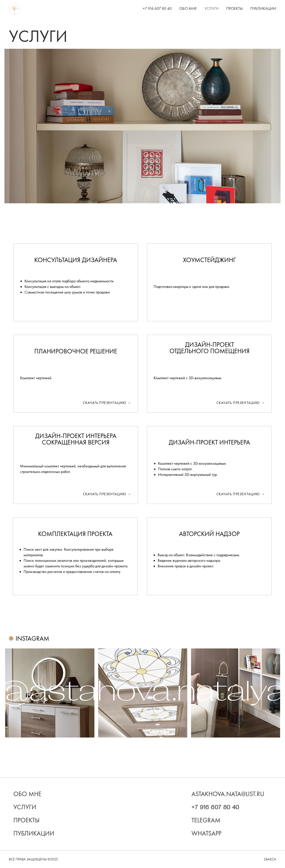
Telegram (206, 820)
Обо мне (188, 8)
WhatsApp (206, 833)
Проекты (234, 8)
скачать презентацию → (107, 494)
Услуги (212, 8)
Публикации (263, 8)
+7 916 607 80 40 (157, 8)
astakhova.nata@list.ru (228, 794)
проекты (26, 820)
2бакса (270, 859)
